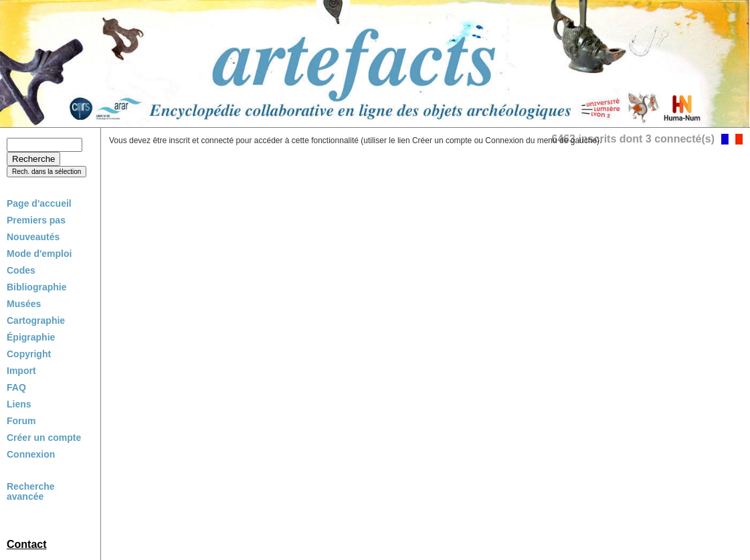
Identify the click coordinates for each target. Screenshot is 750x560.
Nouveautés (33, 237)
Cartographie (36, 320)
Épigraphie (31, 337)
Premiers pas (36, 220)
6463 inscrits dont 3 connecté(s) (633, 139)
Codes (21, 270)
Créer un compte (44, 438)
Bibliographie (36, 287)
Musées (24, 304)
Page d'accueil (39, 203)
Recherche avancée (31, 492)
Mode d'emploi (39, 254)
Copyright (29, 354)
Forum (21, 421)
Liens (19, 404)
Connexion (31, 454)
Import (21, 371)
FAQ (16, 387)
